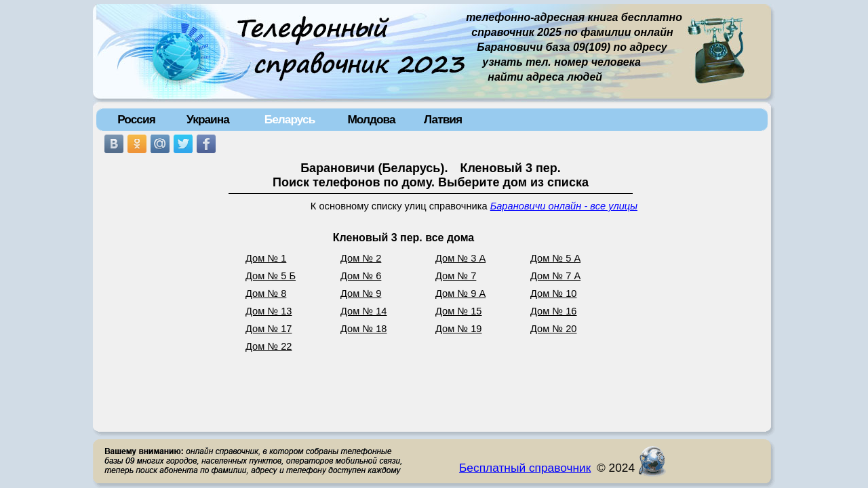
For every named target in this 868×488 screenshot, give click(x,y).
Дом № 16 (554, 311)
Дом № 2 (361, 258)
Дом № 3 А (460, 258)
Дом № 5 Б (271, 276)
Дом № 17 (269, 329)
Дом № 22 (269, 346)
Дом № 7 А (555, 276)
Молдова (371, 119)
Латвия (443, 119)
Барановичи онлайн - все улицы (564, 206)
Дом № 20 (554, 329)
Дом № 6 (361, 276)
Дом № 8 (266, 293)
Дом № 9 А (460, 293)
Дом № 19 (459, 329)
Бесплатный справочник (525, 468)
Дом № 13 (269, 311)
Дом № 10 (554, 293)
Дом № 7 (456, 276)
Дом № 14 (364, 311)
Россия (136, 119)
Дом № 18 (364, 329)
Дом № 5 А (555, 258)
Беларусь (290, 119)
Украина (208, 119)
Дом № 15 (459, 311)
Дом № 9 (361, 293)
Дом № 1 (266, 258)
